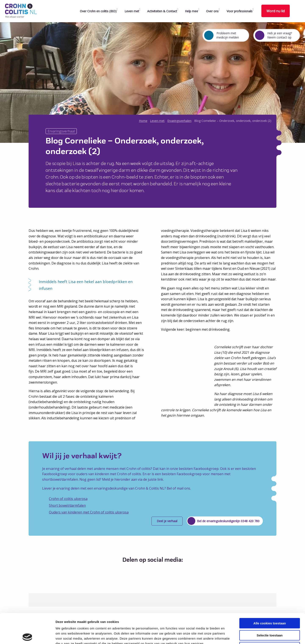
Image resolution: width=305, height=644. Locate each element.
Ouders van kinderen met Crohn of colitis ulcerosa (89, 512)
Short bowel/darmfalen (67, 505)
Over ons (212, 11)
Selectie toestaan (270, 605)
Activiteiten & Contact (162, 11)
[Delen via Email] (163, 570)
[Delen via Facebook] (140, 570)
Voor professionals (240, 11)
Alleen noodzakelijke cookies (270, 617)
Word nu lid (276, 11)
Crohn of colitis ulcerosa (68, 499)
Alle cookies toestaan (270, 593)
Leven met (132, 11)
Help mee (191, 11)
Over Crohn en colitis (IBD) (98, 11)
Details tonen (229, 636)
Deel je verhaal (167, 521)
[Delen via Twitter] (148, 570)
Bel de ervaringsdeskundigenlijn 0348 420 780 (228, 521)
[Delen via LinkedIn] (156, 570)
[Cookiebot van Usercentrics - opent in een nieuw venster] (27, 636)
